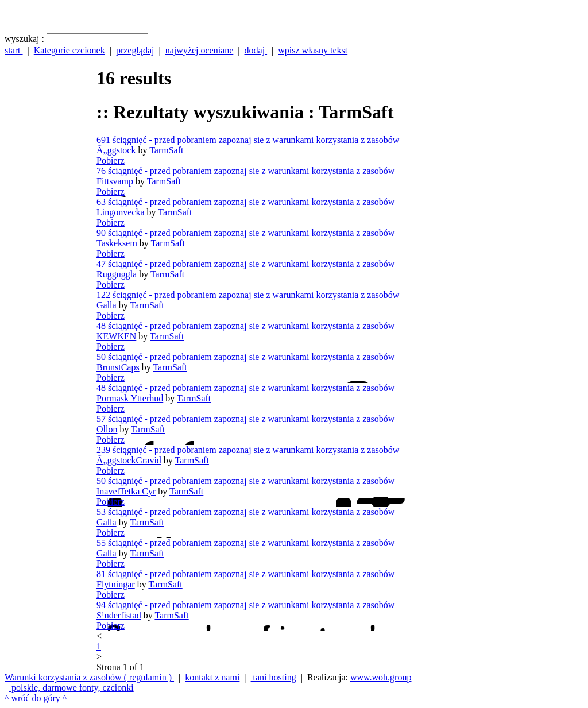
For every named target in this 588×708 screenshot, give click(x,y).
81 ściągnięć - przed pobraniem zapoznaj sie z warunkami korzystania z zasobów (245, 574)
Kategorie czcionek (69, 50)
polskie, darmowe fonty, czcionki (71, 688)
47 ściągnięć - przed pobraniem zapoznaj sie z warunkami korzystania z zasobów (245, 264)
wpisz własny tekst (313, 50)
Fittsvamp (115, 181)
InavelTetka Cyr (126, 491)
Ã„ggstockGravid (129, 460)
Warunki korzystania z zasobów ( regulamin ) (89, 677)
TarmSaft (166, 150)
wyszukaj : (24, 39)
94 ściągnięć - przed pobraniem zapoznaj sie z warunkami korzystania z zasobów (245, 605)
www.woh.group (381, 677)
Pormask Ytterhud (130, 398)
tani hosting (274, 677)
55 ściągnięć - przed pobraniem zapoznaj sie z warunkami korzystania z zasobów (245, 543)
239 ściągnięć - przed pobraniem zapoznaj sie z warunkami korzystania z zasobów (248, 450)
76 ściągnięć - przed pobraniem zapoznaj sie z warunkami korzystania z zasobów (245, 171)
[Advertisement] (51, 363)
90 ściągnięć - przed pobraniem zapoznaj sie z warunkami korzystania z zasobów (245, 233)
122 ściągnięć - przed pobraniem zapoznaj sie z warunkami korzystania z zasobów (248, 295)
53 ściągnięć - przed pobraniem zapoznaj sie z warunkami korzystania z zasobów (245, 512)
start (14, 50)
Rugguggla (117, 274)
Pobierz (111, 160)
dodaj (256, 50)
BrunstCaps (118, 367)
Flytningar (116, 584)
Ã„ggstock (116, 150)
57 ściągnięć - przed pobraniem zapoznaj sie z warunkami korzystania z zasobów (245, 419)
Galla (107, 305)
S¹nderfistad (119, 615)
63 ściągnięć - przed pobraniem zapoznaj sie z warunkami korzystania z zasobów (245, 202)
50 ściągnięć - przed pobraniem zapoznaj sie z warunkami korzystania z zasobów (245, 357)
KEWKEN (116, 336)
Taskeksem (117, 243)
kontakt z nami (212, 677)
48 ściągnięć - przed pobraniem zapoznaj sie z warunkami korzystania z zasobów (245, 326)
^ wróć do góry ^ (36, 698)
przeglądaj (135, 50)
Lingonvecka (121, 212)
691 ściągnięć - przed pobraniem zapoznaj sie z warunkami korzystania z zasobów (248, 140)
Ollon (107, 429)
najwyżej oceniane (200, 50)
